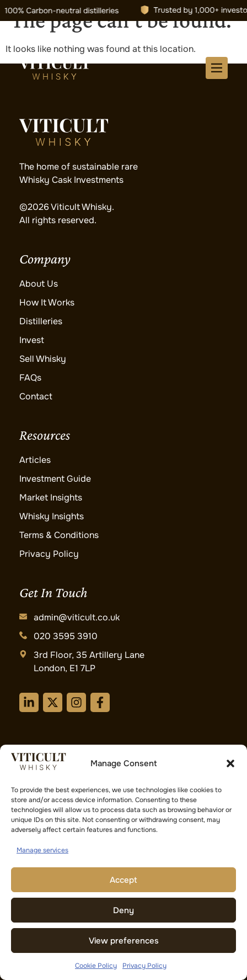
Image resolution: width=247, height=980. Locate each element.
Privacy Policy (144, 966)
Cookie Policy (96, 966)
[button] (230, 763)
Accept (123, 880)
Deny (123, 910)
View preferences (124, 941)
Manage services (42, 850)
